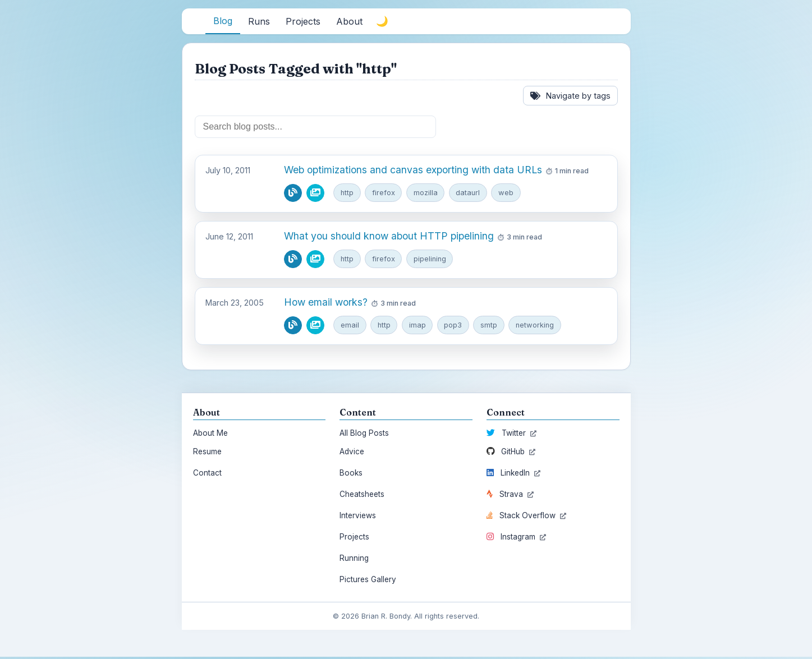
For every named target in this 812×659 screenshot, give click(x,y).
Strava (510, 496)
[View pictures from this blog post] (315, 193)
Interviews (358, 517)
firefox (385, 192)
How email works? (326, 303)
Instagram (516, 538)
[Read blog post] (293, 193)
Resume (207, 453)
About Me (210, 435)
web (510, 192)
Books (351, 474)
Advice (352, 453)
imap (420, 326)
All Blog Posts (364, 435)
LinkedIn (513, 474)
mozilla (428, 192)
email (350, 326)
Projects (354, 538)
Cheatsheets (362, 496)
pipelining (433, 259)
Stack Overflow (526, 517)
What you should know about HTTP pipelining (389, 236)
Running (354, 560)
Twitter (511, 435)
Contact (207, 474)
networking (540, 326)
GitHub (511, 453)
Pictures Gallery (368, 581)
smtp (493, 326)
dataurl (471, 192)
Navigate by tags (570, 96)
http (348, 192)
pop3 (456, 326)
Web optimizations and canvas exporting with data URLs (413, 170)
